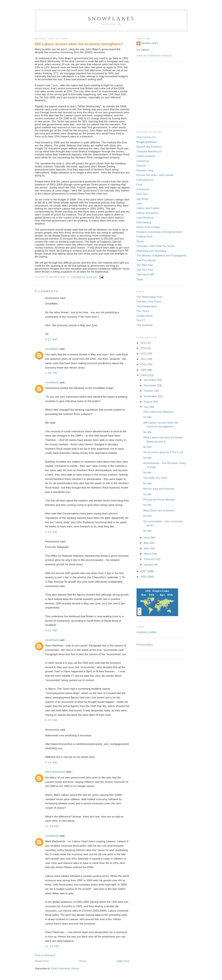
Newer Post (42, 961)
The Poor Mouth (146, 260)
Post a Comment (45, 955)
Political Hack (145, 236)
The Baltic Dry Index (155, 478)
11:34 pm (52, 946)
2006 (144, 576)
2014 (144, 343)
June (147, 537)
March (148, 554)
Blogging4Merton (147, 142)
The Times (143, 311)
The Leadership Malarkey (158, 412)
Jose (139, 203)
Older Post (123, 961)
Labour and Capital (148, 208)
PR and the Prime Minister (159, 499)
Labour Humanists (147, 213)
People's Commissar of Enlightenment (159, 232)
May (147, 543)
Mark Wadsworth (55, 772)
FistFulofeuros (145, 180)
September (151, 396)
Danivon (141, 165)
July (147, 407)
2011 (144, 359)
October (149, 391)
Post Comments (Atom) (65, 968)
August (149, 401)
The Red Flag (145, 265)
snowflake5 (111, 18)
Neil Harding (144, 222)
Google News (145, 316)
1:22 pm (51, 532)
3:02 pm (51, 630)
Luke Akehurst (145, 217)
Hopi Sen (142, 194)
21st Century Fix (146, 137)
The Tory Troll (145, 270)
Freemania (143, 189)
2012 (144, 353)
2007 (144, 571)
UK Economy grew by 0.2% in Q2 (163, 452)
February (150, 559)
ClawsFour (143, 161)
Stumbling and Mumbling (151, 251)
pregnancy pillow (147, 632)
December (151, 380)
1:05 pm (51, 373)
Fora (139, 184)
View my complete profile (154, 56)
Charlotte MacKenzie (149, 151)
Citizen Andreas (146, 156)
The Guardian (145, 325)
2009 (144, 370)
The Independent (147, 306)
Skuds (140, 241)
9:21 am (51, 339)
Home (83, 961)
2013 (144, 348)
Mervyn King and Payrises (159, 489)
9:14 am (51, 762)
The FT (141, 320)
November (151, 385)
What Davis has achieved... (160, 510)
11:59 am (52, 826)
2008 (144, 375)
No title (147, 417)
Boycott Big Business (149, 146)
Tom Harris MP (145, 274)
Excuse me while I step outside (155, 175)
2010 (144, 364)
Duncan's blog (145, 170)
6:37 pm (51, 720)
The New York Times (149, 301)
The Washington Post (149, 297)
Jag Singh (143, 199)
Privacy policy (145, 644)
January (149, 564)
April (147, 548)
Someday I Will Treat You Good (155, 246)
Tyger (140, 279)
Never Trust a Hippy (148, 227)
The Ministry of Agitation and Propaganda (161, 255)
